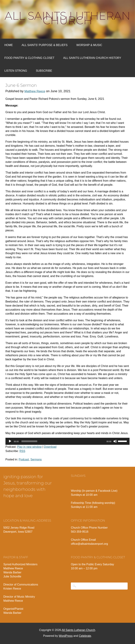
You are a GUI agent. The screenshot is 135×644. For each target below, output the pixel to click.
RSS (22, 451)
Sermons (36, 459)
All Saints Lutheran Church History (92, 58)
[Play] (10, 441)
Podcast (24, 459)
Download (50, 447)
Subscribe (44, 71)
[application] (68, 441)
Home (9, 45)
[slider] (29, 441)
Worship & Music (89, 45)
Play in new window (29, 447)
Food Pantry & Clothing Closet (29, 58)
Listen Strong (16, 71)
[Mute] (115, 441)
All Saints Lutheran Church (68, 18)
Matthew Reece (35, 91)
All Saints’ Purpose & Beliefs (45, 45)
